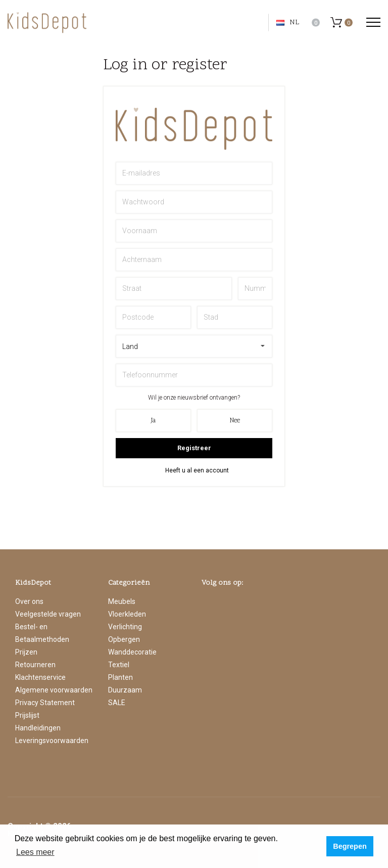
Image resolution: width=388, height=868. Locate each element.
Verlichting (125, 627)
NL (288, 23)
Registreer (194, 448)
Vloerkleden (127, 614)
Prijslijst (27, 715)
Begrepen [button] (350, 846)
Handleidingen (38, 728)
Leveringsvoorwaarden (52, 741)
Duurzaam (125, 690)
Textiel (119, 665)
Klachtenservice (40, 677)
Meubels (122, 601)
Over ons (29, 601)
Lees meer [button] (35, 852)
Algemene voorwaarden (54, 690)
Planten (120, 677)
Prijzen (26, 652)
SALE (117, 703)
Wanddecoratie (132, 652)
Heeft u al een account (197, 470)
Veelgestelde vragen (48, 614)
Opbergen (124, 639)
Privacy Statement (45, 703)
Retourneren (35, 665)
